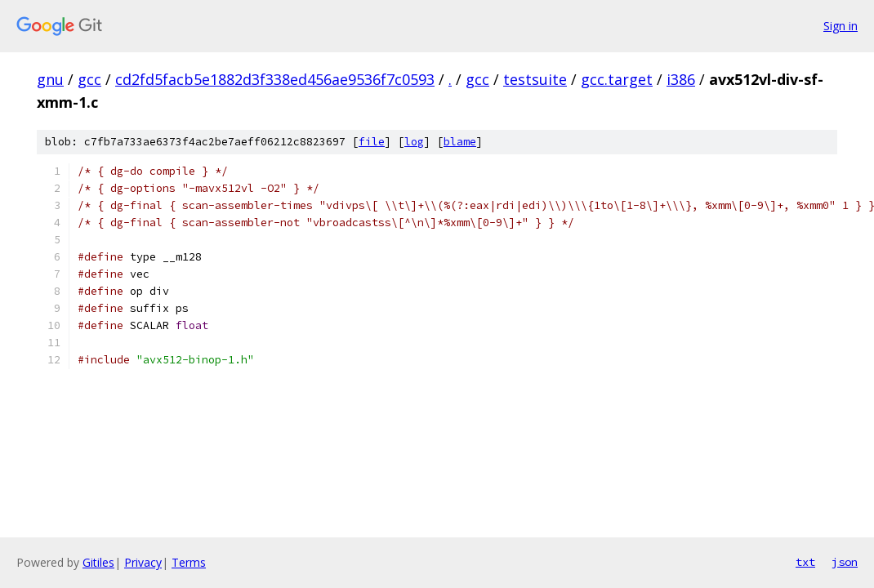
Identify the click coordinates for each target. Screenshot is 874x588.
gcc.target (617, 79)
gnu (50, 79)
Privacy (143, 562)
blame (460, 142)
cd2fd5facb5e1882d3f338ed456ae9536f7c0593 (275, 79)
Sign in (841, 26)
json (845, 562)
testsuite (535, 79)
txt (805, 562)
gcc (89, 79)
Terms (189, 562)
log (414, 142)
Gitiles (98, 562)
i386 (681, 79)
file (372, 142)
